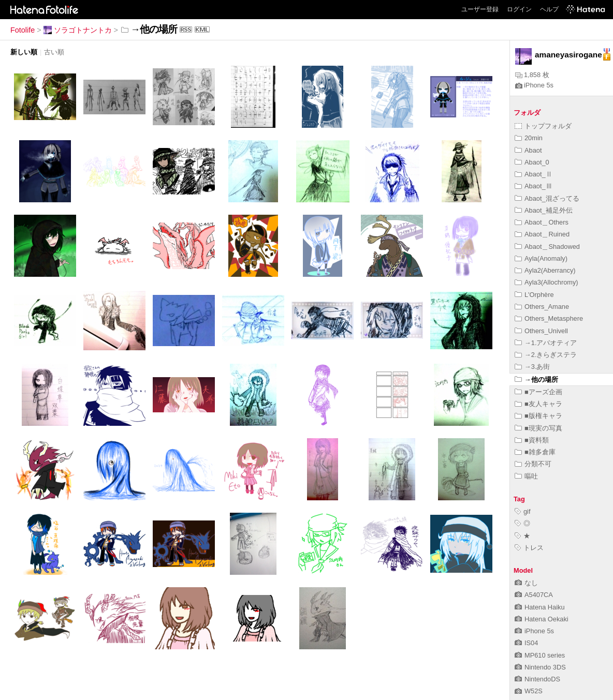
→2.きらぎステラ (546, 355)
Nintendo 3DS (540, 667)
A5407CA (534, 595)
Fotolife (23, 30)
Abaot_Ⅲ (534, 186)
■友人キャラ (538, 404)
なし (526, 583)
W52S (529, 691)
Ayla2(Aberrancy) (545, 270)
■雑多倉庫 (535, 452)
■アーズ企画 (538, 392)
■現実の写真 (538, 428)
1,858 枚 (532, 75)
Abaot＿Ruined (542, 234)
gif (523, 511)
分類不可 (533, 464)
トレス (529, 548)
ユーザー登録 (480, 9)
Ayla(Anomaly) (541, 258)
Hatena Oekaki (542, 619)
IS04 (526, 643)
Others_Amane (542, 307)
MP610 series (540, 655)
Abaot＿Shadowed (547, 247)
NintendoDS (537, 679)
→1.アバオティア (546, 343)
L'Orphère (534, 295)
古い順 (54, 52)
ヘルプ (549, 9)
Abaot (528, 150)
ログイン (519, 9)
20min (529, 138)
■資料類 (532, 440)
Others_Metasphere (549, 318)
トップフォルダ (543, 126)
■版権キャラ (538, 416)
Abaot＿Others (542, 222)
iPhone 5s (534, 85)
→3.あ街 (532, 367)
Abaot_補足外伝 (544, 210)
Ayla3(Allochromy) (546, 282)
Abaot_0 (532, 162)
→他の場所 (536, 379)
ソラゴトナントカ (78, 30)
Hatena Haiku (540, 607)
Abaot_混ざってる (547, 198)
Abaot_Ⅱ (534, 174)
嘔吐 (526, 476)
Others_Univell (541, 331)
